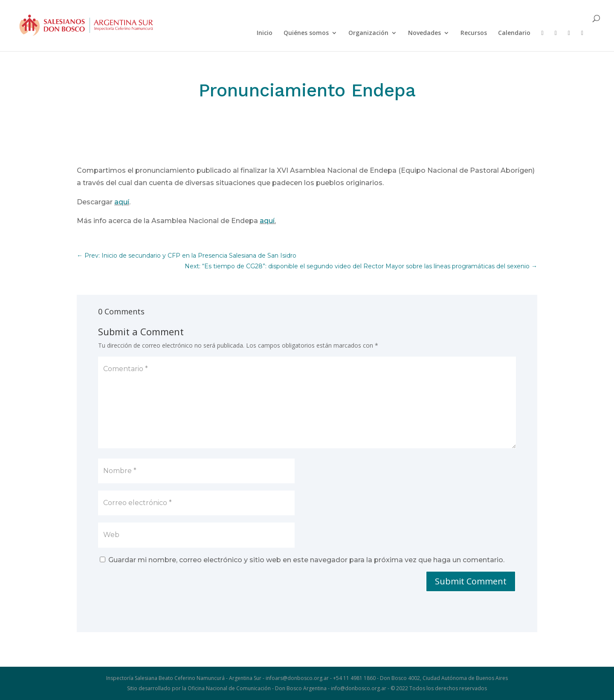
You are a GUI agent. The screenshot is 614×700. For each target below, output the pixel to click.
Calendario (514, 33)
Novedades (424, 33)
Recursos (474, 33)
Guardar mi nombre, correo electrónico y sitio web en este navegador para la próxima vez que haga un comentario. (306, 560)
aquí (122, 202)
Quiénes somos (306, 33)
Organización (368, 33)
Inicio (265, 33)
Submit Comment (471, 581)
